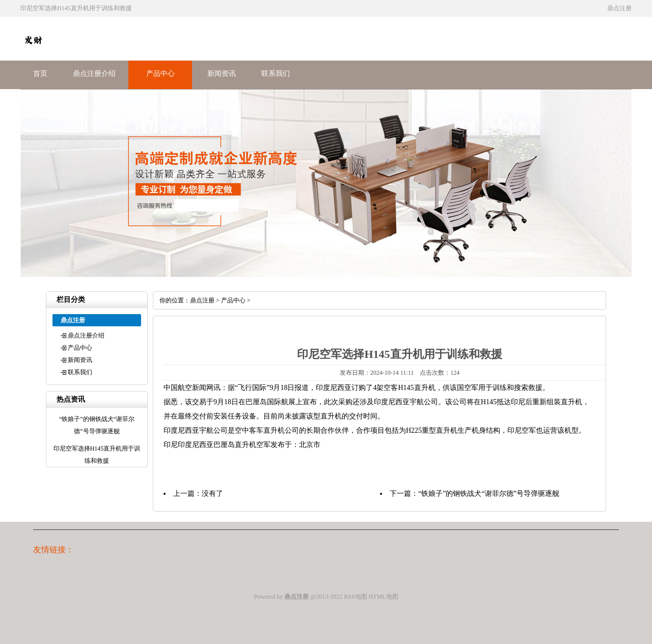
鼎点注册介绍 (94, 74)
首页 (40, 74)
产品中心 (160, 74)
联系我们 (276, 74)
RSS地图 (355, 597)
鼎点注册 (202, 300)
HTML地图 (384, 597)
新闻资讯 (222, 74)
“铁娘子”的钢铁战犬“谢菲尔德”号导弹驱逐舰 (489, 494)
